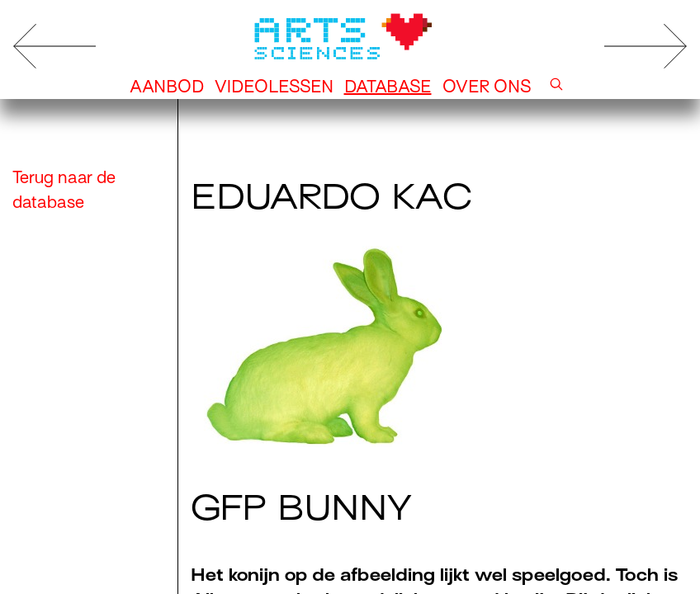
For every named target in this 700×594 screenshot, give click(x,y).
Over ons (487, 87)
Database (388, 87)
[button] (556, 87)
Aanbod (167, 87)
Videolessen (274, 87)
